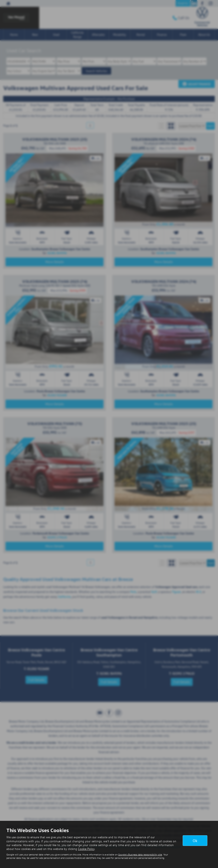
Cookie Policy (86, 849)
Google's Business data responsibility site (140, 855)
